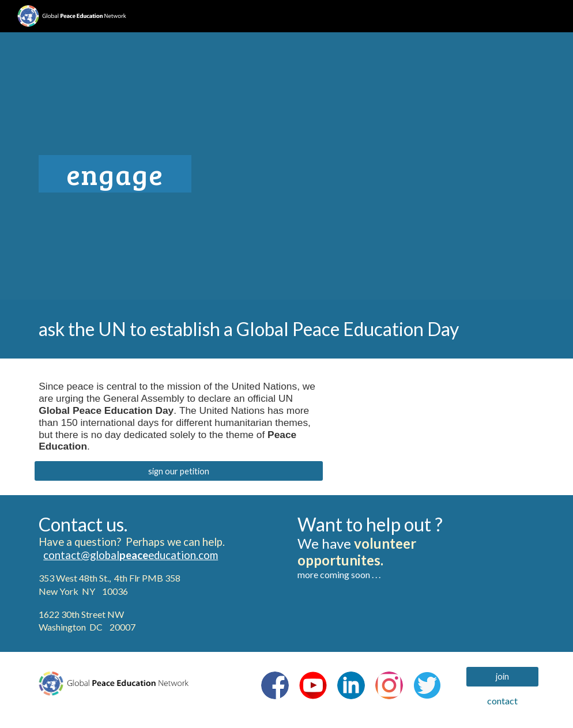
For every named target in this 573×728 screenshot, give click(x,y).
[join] (502, 676)
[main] (200, 166)
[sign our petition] (178, 471)
